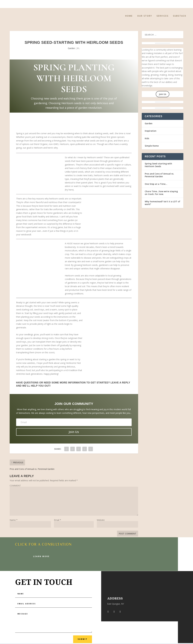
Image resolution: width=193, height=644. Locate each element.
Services (162, 17)
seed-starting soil (25, 310)
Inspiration (151, 132)
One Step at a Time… (156, 185)
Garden (71, 49)
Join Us (163, 95)
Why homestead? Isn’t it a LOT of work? (162, 204)
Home (129, 17)
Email (58, 521)
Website (101, 521)
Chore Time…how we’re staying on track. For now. (161, 193)
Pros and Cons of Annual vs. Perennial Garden (159, 176)
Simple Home (152, 147)
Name (14, 521)
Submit (83, 640)
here (71, 191)
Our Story (145, 17)
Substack (180, 17)
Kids (147, 139)
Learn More (41, 557)
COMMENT (15, 486)
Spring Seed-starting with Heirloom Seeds (158, 166)
